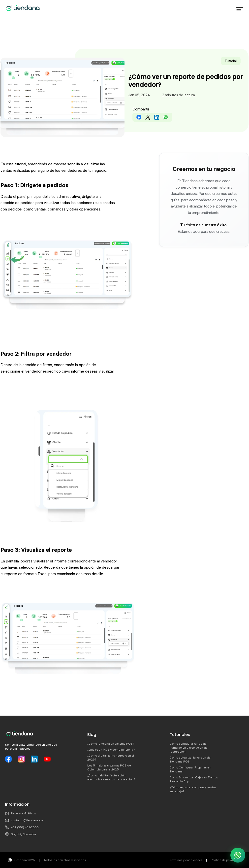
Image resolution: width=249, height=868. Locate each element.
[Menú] (240, 9)
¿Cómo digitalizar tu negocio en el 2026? (111, 757)
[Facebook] (8, 759)
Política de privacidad (226, 860)
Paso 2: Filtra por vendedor (36, 354)
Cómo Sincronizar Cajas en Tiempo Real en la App (194, 779)
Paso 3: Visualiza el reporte (36, 550)
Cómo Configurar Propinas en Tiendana (190, 769)
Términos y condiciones (186, 860)
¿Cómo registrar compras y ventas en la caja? (193, 789)
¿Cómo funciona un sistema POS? (111, 744)
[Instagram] (21, 759)
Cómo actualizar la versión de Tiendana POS (190, 759)
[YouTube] (47, 759)
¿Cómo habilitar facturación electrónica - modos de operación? (111, 777)
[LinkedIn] (34, 759)
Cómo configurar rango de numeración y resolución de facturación (188, 747)
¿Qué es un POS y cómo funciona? (111, 749)
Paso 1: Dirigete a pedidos (34, 185)
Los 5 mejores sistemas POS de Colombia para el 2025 (109, 767)
